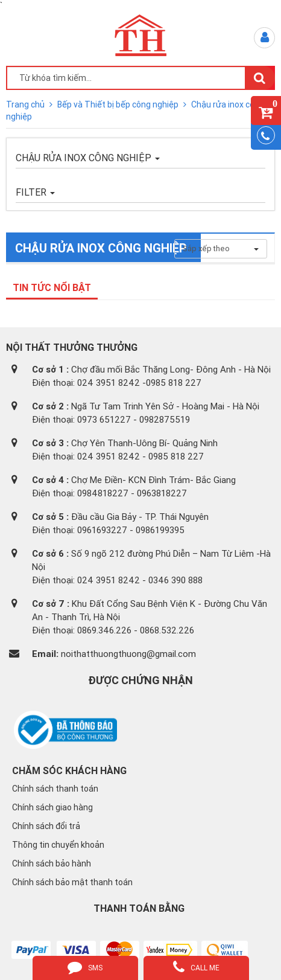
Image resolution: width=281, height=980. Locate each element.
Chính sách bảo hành (52, 863)
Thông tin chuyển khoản (58, 845)
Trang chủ (26, 104)
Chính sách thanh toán (55, 789)
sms (85, 967)
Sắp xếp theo (221, 248)
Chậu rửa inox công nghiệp (88, 158)
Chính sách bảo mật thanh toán (72, 882)
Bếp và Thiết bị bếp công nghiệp (119, 104)
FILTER (35, 192)
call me (196, 967)
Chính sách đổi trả (46, 826)
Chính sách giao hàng (52, 807)
